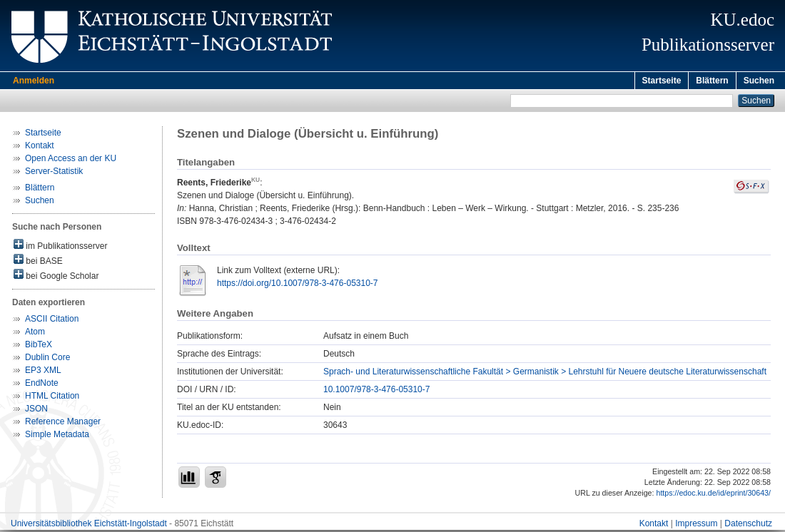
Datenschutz (748, 526)
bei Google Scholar (56, 277)
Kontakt (40, 148)
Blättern (712, 81)
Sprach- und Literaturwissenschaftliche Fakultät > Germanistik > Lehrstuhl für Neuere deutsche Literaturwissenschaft (545, 374)
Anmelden (34, 81)
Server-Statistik (54, 173)
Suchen (759, 81)
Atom (35, 334)
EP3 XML (43, 372)
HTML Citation (52, 398)
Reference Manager (63, 424)
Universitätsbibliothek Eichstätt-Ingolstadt (89, 526)
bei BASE (38, 262)
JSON (36, 411)
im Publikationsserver (60, 247)
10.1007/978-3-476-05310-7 (376, 392)
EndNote (42, 385)
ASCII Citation (52, 321)
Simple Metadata (57, 436)
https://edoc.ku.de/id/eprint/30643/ (713, 495)
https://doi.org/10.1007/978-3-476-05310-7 (298, 285)
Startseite (662, 81)
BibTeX (39, 347)
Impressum (696, 526)
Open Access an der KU (71, 160)
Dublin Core (47, 359)
